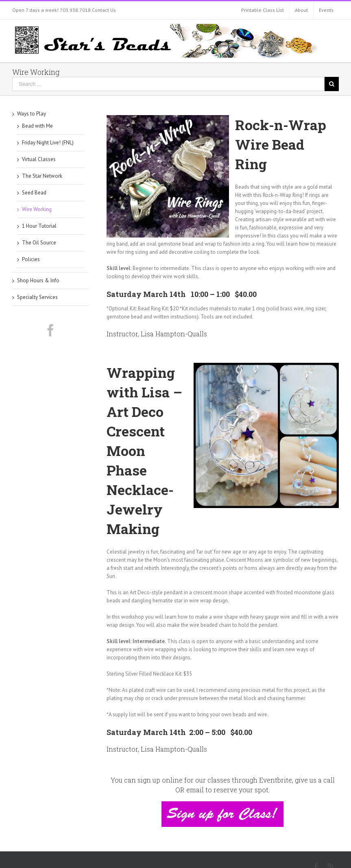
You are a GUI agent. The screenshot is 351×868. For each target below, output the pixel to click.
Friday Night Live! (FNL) (48, 143)
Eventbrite (276, 780)
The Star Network (42, 176)
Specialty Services (37, 297)
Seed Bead (34, 193)
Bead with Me (37, 126)
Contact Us (104, 10)
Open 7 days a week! (35, 10)
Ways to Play (32, 114)
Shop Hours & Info (38, 280)
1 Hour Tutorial (39, 226)
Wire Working (37, 209)
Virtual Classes (39, 159)
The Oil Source (39, 243)
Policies (31, 259)
